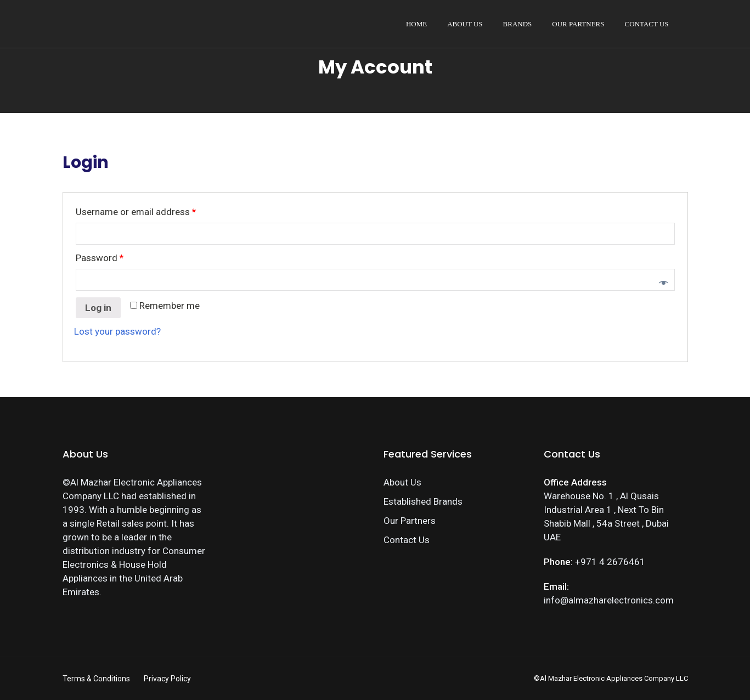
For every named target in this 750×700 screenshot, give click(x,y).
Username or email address (136, 212)
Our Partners (578, 24)
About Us (465, 24)
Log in (98, 308)
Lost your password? (117, 331)
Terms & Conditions (96, 679)
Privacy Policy (167, 679)
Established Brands (423, 501)
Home (416, 24)
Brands (518, 24)
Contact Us (647, 24)
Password (100, 258)
